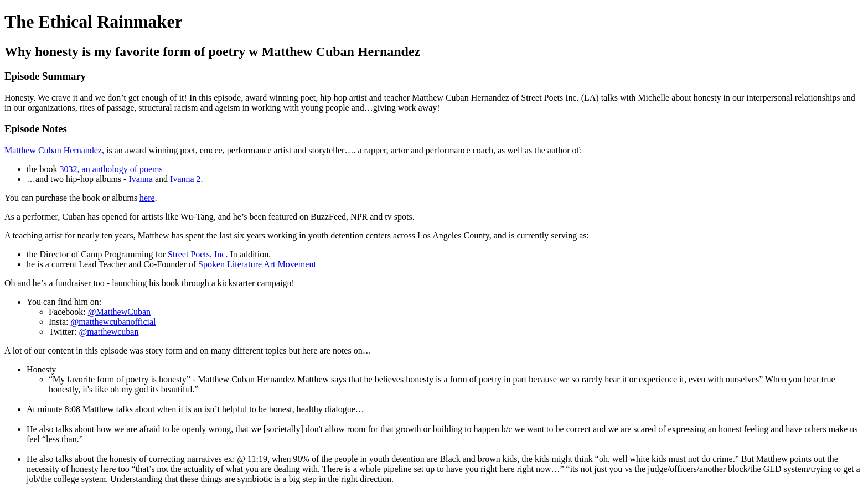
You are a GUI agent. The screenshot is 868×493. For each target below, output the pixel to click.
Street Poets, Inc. (198, 254)
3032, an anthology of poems (111, 169)
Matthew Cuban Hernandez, (54, 150)
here (147, 198)
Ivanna (141, 179)
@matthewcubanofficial (113, 322)
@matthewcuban (108, 332)
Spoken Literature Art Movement (257, 264)
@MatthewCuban (119, 312)
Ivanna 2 (185, 179)
